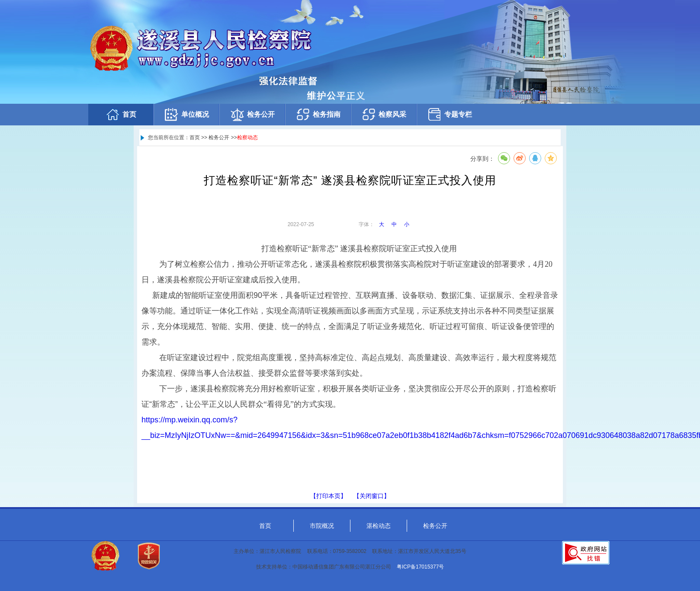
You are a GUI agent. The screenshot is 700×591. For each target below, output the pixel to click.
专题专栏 (450, 114)
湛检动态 (379, 526)
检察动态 (247, 137)
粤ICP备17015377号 (420, 567)
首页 (121, 114)
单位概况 (186, 114)
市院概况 (322, 526)
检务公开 (252, 114)
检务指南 (318, 114)
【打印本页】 (328, 496)
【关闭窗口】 (372, 496)
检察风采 (384, 114)
